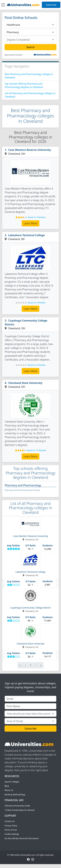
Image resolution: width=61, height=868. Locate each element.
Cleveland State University (25, 383)
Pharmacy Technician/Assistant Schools (22, 490)
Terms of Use (11, 830)
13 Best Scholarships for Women (20, 810)
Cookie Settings (12, 834)
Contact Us (10, 821)
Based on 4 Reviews (36, 217)
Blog (7, 786)
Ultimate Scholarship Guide (17, 806)
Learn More (31, 223)
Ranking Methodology (15, 795)
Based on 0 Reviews (36, 303)
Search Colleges (12, 782)
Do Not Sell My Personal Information (22, 838)
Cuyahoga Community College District (26, 322)
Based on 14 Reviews (37, 450)
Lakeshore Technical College (27, 235)
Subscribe (51, 5)
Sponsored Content (13, 55)
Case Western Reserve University (30, 150)
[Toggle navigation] (3, 5)
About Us (9, 790)
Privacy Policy (11, 826)
